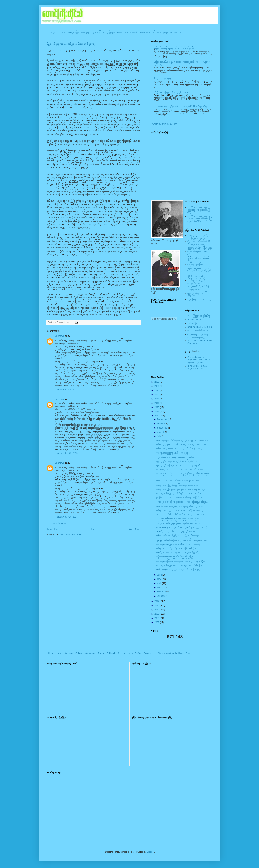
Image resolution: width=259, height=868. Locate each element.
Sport (189, 653)
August (161, 432)
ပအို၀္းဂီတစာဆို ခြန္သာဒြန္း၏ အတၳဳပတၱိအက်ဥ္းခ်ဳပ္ (174, 48)
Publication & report (116, 653)
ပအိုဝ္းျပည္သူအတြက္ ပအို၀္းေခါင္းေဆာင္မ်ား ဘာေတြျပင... (182, 444)
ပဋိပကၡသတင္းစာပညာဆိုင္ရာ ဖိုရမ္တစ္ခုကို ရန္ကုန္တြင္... (176, 557)
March (160, 587)
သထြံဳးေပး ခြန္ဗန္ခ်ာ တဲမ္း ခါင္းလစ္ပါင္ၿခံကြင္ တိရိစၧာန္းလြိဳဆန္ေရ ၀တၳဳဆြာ (199, 219)
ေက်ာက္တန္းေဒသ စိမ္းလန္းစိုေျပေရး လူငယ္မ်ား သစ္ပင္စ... (180, 470)
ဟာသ (183, 32)
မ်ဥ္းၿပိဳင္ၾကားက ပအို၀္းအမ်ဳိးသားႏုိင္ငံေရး (71, 44)
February (162, 592)
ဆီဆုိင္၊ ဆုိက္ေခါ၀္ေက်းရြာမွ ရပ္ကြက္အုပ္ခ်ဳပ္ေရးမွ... (176, 531)
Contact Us (149, 653)
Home (94, 529)
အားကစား (174, 32)
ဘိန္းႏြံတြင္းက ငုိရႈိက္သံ (199, 316)
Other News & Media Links (170, 653)
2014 (157, 412)
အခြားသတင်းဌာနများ (160, 32)
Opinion (69, 653)
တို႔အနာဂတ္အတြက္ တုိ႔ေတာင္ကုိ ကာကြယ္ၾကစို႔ (200, 335)
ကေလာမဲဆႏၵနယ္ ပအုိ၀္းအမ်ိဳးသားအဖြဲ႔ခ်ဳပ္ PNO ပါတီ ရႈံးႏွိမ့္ (181, 106)
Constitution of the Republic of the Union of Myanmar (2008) (199, 360)
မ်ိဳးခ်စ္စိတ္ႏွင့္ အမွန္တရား (163, 78)
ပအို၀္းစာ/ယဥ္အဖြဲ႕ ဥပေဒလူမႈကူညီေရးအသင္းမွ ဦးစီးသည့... (181, 489)
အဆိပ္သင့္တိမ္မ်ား (192, 323)
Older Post (134, 529)
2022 (157, 386)
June (160, 575)
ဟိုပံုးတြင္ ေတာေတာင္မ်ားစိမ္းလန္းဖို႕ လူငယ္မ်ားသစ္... (179, 481)
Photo (101, 653)
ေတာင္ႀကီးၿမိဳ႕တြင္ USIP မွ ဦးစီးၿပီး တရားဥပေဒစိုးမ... (180, 493)
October (161, 424)
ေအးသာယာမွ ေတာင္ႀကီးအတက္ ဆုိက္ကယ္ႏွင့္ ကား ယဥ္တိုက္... (184, 527)
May (159, 579)
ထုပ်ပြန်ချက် (110, 32)
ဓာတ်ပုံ (119, 32)
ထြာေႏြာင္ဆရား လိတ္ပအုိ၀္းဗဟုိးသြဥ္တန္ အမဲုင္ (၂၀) (199, 237)
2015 (157, 407)
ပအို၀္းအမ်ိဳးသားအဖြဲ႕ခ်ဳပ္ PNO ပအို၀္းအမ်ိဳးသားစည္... (179, 536)
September (163, 428)
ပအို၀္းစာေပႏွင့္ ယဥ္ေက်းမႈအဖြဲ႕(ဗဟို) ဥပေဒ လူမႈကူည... (182, 510)
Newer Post (53, 529)
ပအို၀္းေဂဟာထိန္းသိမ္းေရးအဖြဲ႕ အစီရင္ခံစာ (176, 548)
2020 (157, 395)
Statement (90, 653)
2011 (157, 606)
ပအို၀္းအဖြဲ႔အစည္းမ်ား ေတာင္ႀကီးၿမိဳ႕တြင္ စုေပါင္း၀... (182, 448)
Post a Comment (59, 523)
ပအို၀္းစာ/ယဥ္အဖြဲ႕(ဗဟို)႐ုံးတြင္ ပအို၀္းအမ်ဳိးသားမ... (177, 485)
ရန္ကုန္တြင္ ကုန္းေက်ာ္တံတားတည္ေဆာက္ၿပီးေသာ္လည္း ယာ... (182, 540)
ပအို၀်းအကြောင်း (97, 32)
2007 (157, 622)
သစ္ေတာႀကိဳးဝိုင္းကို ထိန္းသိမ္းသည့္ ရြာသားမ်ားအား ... (182, 514)
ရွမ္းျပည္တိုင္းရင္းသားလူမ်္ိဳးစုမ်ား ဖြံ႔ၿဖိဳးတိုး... (177, 461)
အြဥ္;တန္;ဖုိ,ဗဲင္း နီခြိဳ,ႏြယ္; (200, 248)
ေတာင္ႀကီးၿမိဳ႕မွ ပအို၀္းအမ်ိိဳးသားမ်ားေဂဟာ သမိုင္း (179, 544)
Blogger (151, 852)
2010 (157, 610)
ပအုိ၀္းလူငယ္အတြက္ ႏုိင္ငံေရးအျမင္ (172, 453)
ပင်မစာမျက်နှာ (53, 32)
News (60, 653)
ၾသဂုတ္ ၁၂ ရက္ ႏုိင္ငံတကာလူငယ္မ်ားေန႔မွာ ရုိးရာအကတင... (182, 440)
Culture (79, 653)
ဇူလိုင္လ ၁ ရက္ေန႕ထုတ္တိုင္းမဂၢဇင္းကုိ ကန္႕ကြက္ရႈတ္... (179, 569)
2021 (157, 390)
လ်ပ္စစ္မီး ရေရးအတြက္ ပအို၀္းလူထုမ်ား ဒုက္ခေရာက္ (173, 92)
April (159, 583)
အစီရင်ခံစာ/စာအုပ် (131, 32)
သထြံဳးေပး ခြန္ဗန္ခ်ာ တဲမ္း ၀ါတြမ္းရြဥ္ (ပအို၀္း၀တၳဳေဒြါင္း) (199, 210)
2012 (157, 601)
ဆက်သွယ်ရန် (145, 32)
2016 (157, 403)
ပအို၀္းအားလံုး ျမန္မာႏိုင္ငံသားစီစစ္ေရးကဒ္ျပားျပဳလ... (179, 523)
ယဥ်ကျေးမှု (85, 32)
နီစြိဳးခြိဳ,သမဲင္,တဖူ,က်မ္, (196, 277)
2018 (157, 399)
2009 (157, 614)
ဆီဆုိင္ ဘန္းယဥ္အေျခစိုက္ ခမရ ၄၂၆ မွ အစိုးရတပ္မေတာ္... (180, 506)
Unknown (60, 336)
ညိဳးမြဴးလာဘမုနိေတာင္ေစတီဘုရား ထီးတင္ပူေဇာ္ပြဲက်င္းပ (180, 498)
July (159, 436)
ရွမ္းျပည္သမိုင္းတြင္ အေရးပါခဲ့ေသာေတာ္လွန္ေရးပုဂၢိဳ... (179, 465)
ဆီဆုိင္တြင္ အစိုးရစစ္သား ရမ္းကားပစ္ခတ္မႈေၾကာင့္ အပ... (179, 519)
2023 (157, 382)
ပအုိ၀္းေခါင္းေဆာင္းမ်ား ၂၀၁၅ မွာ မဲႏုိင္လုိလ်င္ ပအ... (180, 553)
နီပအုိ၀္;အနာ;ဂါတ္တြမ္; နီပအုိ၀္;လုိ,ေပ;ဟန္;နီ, (197, 282)
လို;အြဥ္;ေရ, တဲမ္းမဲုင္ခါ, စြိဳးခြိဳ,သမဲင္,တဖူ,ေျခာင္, (199, 243)
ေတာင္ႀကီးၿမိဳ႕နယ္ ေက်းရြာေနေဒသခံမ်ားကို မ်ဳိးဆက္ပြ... (180, 565)
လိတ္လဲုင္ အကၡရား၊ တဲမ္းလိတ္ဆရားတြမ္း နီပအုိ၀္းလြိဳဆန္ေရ (200, 271)
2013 (157, 416)
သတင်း (63, 32)
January (161, 596)
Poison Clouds (194, 320)
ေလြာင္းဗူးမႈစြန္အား (195, 264)
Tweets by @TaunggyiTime (164, 124)
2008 (157, 618)
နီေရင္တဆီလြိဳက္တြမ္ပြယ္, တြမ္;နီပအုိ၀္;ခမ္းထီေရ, (199, 288)
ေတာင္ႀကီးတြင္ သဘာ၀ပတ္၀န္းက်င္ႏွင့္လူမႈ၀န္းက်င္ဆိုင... (181, 561)
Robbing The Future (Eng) (200, 327)
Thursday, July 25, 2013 (66, 390)
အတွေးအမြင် (73, 32)
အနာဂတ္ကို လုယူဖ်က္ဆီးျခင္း (198, 331)
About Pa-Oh (135, 653)
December (162, 419)
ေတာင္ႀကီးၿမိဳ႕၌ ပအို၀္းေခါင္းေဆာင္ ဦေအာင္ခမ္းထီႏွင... (182, 502)
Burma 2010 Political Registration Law (197, 367)
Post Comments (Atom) (71, 535)
